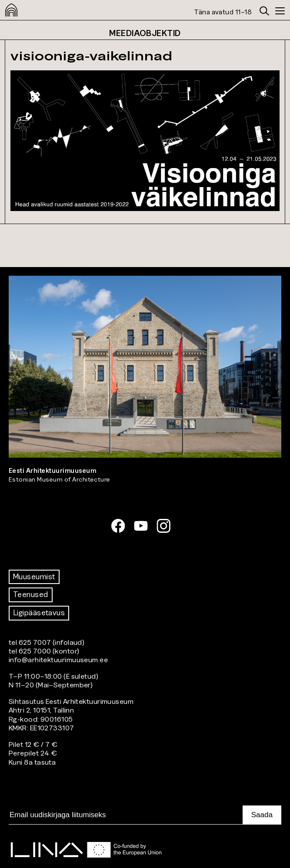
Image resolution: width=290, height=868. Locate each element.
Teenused (31, 594)
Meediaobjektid (145, 33)
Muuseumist (34, 577)
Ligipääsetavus (39, 613)
